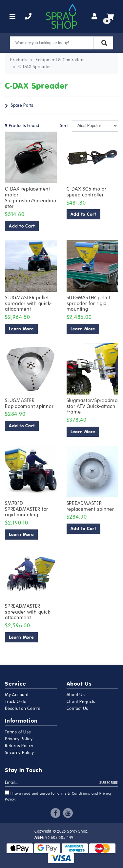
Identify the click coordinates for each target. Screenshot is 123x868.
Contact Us (78, 709)
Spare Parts (22, 106)
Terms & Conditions (73, 794)
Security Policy (19, 753)
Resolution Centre (23, 709)
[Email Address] (52, 783)
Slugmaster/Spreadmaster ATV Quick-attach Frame (92, 406)
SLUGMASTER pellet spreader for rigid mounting (89, 303)
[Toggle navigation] (13, 17)
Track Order (16, 702)
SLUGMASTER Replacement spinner (29, 403)
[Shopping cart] (110, 17)
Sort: (63, 126)
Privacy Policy (19, 739)
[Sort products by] (95, 126)
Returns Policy (19, 746)
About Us (76, 695)
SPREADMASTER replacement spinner (90, 506)
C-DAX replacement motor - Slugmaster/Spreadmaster (31, 198)
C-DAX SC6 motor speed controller (87, 192)
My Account (17, 695)
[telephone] (28, 17)
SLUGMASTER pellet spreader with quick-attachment (28, 303)
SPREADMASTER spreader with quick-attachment (28, 612)
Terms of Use (18, 732)
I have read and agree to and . (58, 796)
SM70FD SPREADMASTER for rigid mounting (27, 509)
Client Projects (81, 702)
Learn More (21, 329)
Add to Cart (22, 226)
